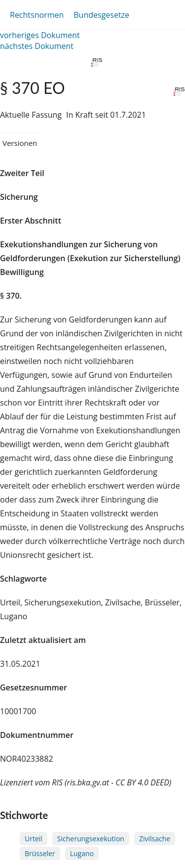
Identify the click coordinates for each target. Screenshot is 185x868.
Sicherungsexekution (91, 839)
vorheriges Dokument (40, 35)
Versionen (20, 143)
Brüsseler (40, 853)
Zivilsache (155, 839)
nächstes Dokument (37, 46)
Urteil (34, 839)
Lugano (82, 853)
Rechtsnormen (37, 15)
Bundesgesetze (101, 15)
